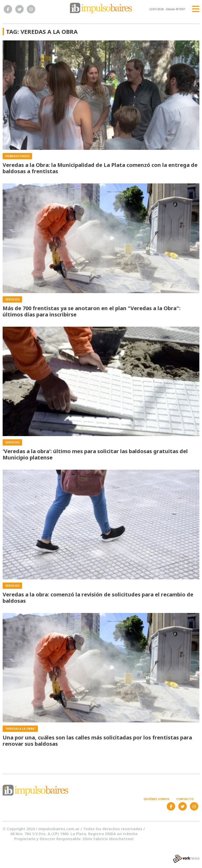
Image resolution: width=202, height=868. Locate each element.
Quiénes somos (156, 799)
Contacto (185, 799)
